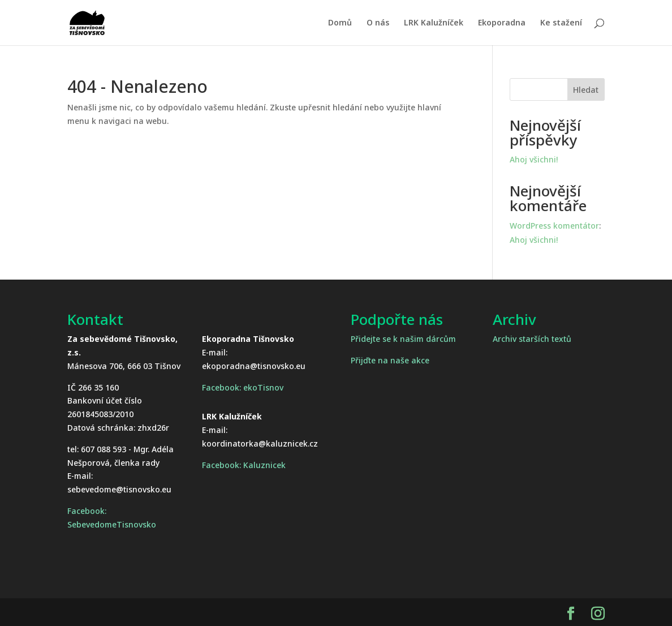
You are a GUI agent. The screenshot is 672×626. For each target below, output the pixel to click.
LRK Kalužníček (434, 23)
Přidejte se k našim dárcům (403, 339)
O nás (378, 23)
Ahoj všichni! (534, 159)
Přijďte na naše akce (390, 360)
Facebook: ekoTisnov (243, 387)
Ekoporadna (502, 23)
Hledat (586, 90)
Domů (340, 23)
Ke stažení (561, 23)
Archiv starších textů (532, 339)
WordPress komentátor (554, 226)
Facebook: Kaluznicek (244, 465)
